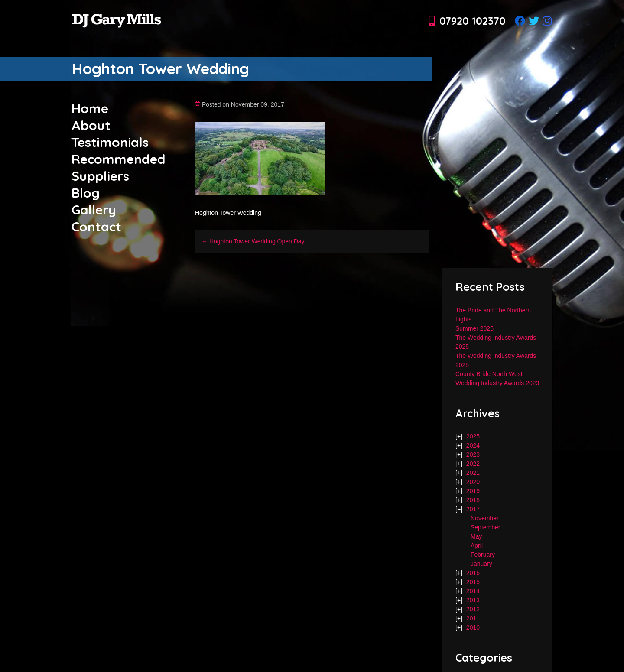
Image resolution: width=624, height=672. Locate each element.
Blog (86, 193)
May (476, 536)
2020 (473, 482)
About (91, 125)
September (485, 527)
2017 (473, 509)
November (485, 518)
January (481, 564)
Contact (96, 227)
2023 (473, 454)
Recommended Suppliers (119, 167)
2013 (473, 600)
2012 (473, 609)
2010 (473, 627)
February (483, 555)
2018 (473, 500)
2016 (473, 573)
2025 (473, 436)
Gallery (94, 210)
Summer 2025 (474, 328)
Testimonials (110, 142)
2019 (473, 491)
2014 (473, 591)
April (477, 545)
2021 (473, 473)
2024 (473, 445)
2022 (473, 464)
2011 (473, 618)
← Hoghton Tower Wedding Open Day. (253, 241)
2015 (473, 582)
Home (90, 108)
